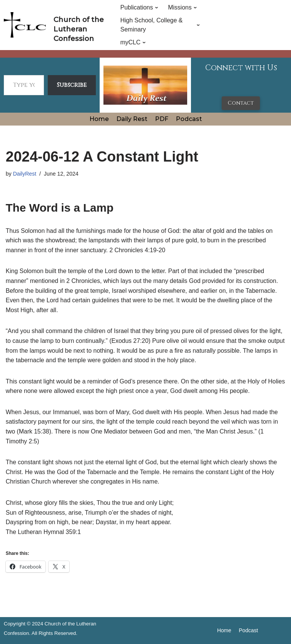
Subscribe (72, 85)
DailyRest (25, 174)
